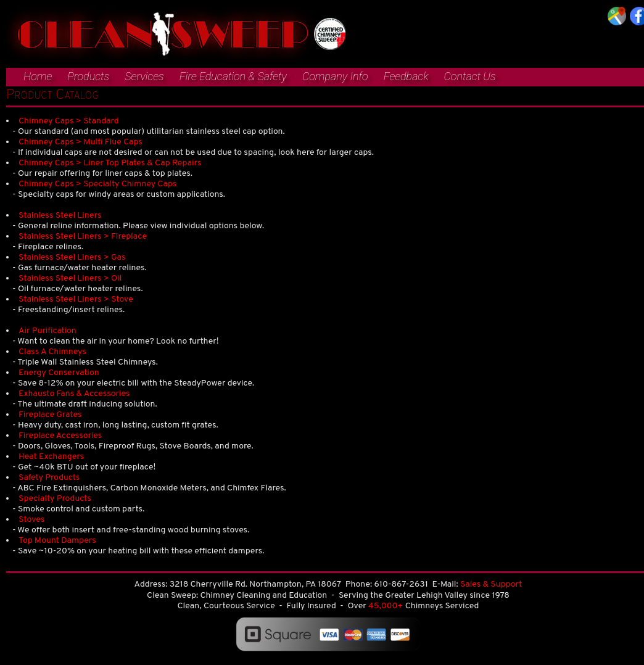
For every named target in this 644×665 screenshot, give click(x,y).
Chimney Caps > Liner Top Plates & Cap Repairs (110, 163)
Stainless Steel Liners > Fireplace (83, 237)
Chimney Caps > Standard (69, 121)
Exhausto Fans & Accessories (74, 394)
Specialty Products (55, 499)
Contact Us (469, 76)
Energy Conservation (59, 373)
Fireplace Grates (50, 415)
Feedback (406, 76)
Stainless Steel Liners (60, 216)
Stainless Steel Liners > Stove (76, 299)
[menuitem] (31, 77)
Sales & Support (491, 584)
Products (88, 76)
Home (38, 76)
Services (144, 76)
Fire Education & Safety (233, 76)
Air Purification (47, 331)
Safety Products (49, 478)
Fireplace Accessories (60, 436)
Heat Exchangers (51, 457)
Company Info (335, 76)
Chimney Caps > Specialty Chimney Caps (97, 184)
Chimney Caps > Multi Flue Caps (80, 142)
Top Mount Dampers (57, 541)
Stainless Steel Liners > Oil (70, 279)
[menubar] (251, 78)
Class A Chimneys (52, 352)
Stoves (31, 520)
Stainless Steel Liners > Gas (72, 258)
